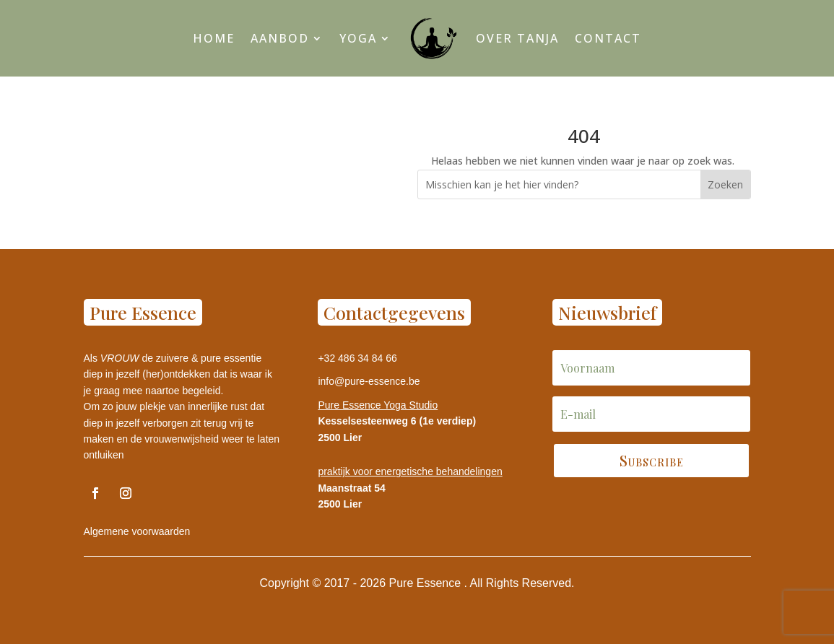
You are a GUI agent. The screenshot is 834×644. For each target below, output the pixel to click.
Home (214, 38)
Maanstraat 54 (351, 488)
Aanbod (280, 38)
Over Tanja (517, 38)
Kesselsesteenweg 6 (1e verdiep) (397, 421)
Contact (608, 38)
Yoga (358, 38)
